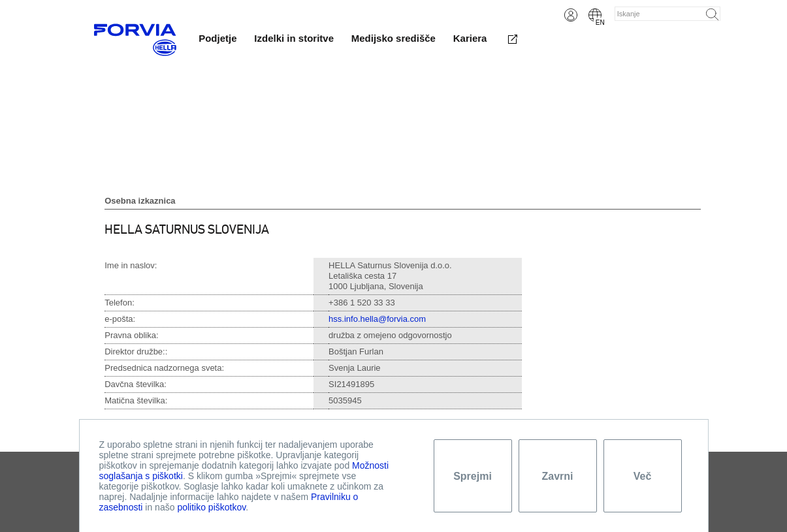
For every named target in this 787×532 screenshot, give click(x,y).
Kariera (470, 38)
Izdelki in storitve (294, 38)
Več (643, 476)
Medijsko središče (393, 38)
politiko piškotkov (211, 507)
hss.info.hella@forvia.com (377, 319)
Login (571, 15)
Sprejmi (473, 476)
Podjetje (217, 38)
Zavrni (557, 476)
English (595, 15)
